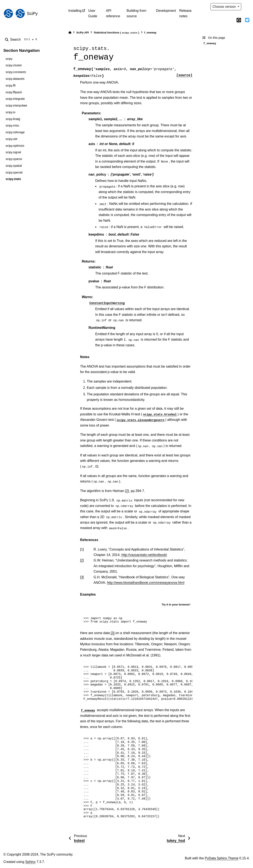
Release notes (185, 13)
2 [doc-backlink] (82, 560)
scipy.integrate (15, 99)
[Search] (22, 40)
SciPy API (83, 33)
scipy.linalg (13, 119)
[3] (113, 633)
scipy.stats (13, 179)
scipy (9, 59)
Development (166, 11)
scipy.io (10, 112)
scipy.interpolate (16, 105)
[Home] (70, 33)
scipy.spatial (14, 166)
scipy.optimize (15, 146)
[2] (127, 491)
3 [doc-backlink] (82, 577)
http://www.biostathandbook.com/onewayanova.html (146, 583)
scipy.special (14, 172)
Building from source (136, 13)
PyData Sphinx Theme (222, 858)
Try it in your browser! (176, 605)
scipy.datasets (15, 79)
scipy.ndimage (15, 132)
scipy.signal (13, 152)
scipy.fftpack (14, 92)
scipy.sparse (14, 159)
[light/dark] (247, 7)
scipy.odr (11, 139)
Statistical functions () (117, 33)
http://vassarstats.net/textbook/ (144, 555)
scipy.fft (10, 85)
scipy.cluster (14, 65)
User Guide (93, 13)
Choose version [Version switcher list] (225, 7)
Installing (75, 11)
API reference (113, 13)
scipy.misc (12, 125)
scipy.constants (16, 72)
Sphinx (30, 862)
